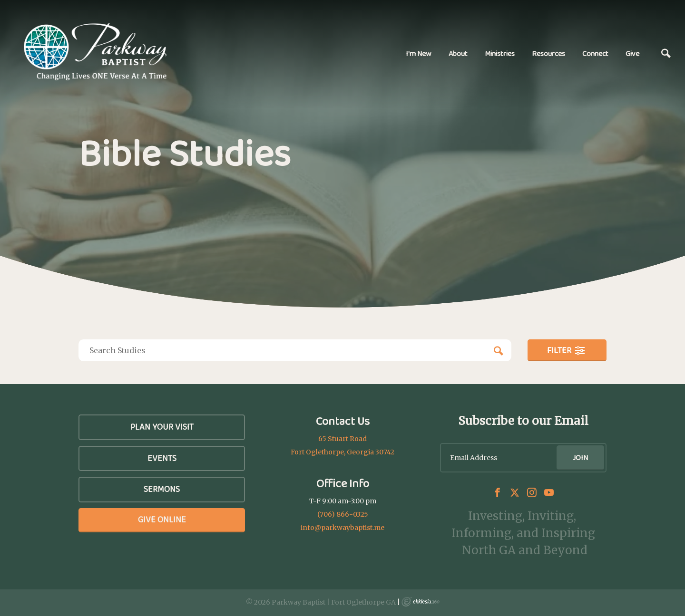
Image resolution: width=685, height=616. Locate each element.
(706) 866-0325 (343, 514)
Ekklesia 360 (421, 602)
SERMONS (162, 489)
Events (162, 458)
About (458, 53)
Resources (548, 53)
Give (632, 53)
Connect (595, 53)
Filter (566, 350)
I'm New (419, 53)
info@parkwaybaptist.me (342, 528)
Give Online (162, 520)
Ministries (500, 53)
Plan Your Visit (162, 427)
